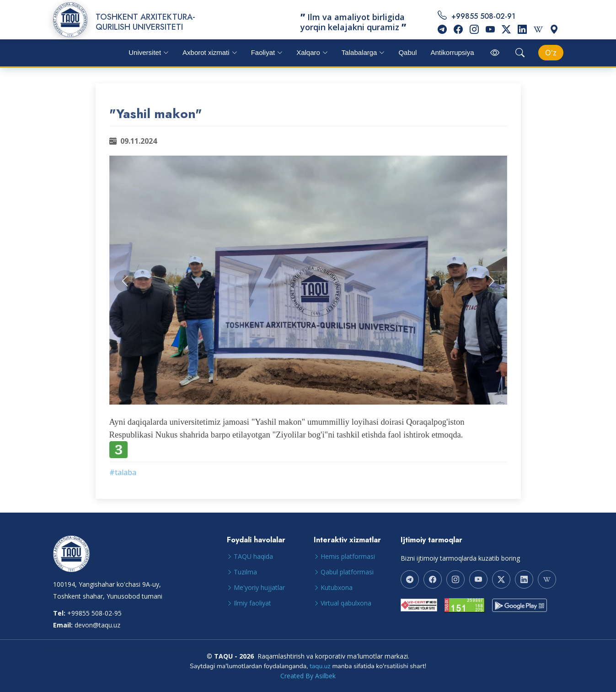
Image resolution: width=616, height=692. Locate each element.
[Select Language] (551, 53)
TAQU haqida (253, 557)
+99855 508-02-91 (501, 23)
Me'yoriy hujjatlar (259, 588)
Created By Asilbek (308, 676)
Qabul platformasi (347, 572)
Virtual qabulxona (346, 603)
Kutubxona (337, 588)
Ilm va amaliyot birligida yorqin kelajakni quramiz (353, 22)
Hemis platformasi (348, 557)
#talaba (123, 472)
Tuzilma (245, 572)
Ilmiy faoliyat (252, 603)
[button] (125, 281)
